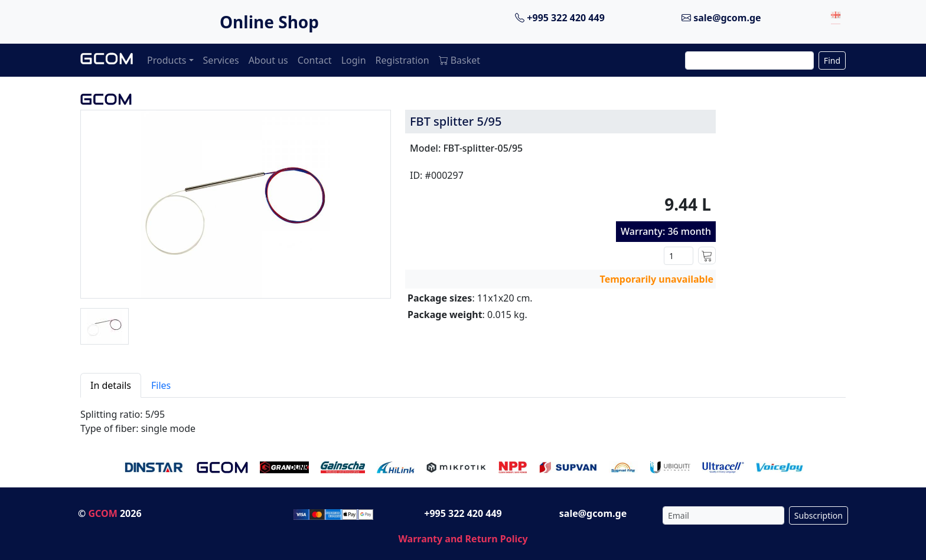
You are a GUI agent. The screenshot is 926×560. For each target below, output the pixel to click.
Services (221, 60)
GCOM (102, 513)
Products (167, 60)
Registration (402, 60)
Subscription (819, 515)
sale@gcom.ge (721, 18)
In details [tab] (111, 385)
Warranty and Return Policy (463, 539)
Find (832, 60)
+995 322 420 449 (560, 18)
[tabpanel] (463, 417)
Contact (315, 60)
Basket (459, 60)
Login (354, 60)
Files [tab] (161, 385)
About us (268, 60)
